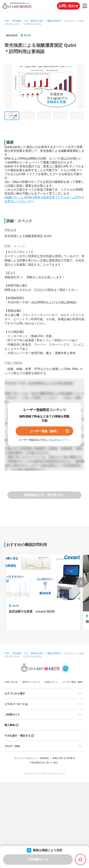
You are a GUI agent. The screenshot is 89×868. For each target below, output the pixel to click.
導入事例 (10, 725)
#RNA (37, 197)
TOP (7, 21)
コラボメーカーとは (16, 704)
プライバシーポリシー (25, 758)
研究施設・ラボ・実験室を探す (28, 21)
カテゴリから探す (15, 693)
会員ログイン (51, 682)
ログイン (65, 440)
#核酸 (8, 197)
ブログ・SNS (12, 746)
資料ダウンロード (31, 682)
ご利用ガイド (12, 714)
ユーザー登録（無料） (44, 431)
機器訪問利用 (54, 21)
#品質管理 (48, 197)
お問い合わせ (68, 6)
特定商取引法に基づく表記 (44, 763)
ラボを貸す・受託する (17, 736)
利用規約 (44, 758)
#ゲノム (18, 197)
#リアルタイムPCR (69, 197)
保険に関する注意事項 (64, 758)
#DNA (28, 197)
